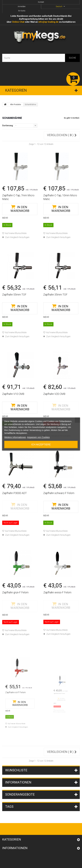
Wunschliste (16, 770)
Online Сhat (18, 22)
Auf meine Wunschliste (16, 233)
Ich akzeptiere (41, 445)
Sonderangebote (20, 794)
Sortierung (8, 125)
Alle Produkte (16, 105)
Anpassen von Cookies (38, 437)
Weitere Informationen (15, 437)
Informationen (18, 782)
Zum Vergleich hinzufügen (17, 237)
